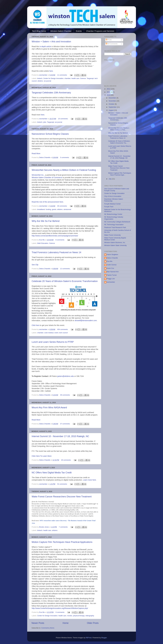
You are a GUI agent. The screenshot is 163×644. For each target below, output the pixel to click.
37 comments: (65, 424)
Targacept (90, 78)
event (56, 333)
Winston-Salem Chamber (61, 31)
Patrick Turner (112, 275)
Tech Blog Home (39, 31)
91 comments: (63, 484)
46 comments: (62, 206)
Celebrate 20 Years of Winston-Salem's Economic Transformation (65, 281)
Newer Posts (38, 623)
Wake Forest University (113, 235)
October (112, 104)
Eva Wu (110, 261)
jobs (45, 122)
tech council (63, 333)
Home (66, 623)
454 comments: (63, 329)
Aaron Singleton (113, 255)
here (51, 71)
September (113, 107)
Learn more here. (90, 480)
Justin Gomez (112, 265)
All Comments (112, 44)
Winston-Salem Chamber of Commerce (47, 177)
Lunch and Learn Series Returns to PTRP (53, 342)
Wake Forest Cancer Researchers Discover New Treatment (62, 497)
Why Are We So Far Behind (46, 221)
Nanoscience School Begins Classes (50, 134)
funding (48, 209)
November (113, 101)
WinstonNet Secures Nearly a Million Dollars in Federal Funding (64, 170)
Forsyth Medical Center (113, 204)
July (110, 179)
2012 (109, 89)
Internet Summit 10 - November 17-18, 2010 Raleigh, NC (60, 436)
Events (79, 31)
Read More (36, 153)
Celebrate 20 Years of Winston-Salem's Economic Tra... (119, 142)
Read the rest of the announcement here (47, 202)
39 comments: (65, 395)
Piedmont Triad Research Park (115, 228)
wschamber (111, 282)
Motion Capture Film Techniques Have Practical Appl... (120, 174)
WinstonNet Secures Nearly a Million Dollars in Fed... (119, 129)
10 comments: (63, 119)
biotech (40, 78)
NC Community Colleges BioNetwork (117, 222)
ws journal (47, 81)
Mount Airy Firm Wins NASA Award (49, 408)
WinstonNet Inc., (38, 175)
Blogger (104, 638)
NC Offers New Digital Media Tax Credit (52, 473)
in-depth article (45, 46)
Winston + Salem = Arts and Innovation (51, 42)
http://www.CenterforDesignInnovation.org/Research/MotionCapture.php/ (60, 608)
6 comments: (60, 612)
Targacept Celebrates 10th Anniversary (51, 93)
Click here (36, 325)
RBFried (89, 638)
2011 (109, 92)
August (111, 110)
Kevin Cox (110, 268)
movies (70, 616)
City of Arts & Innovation (113, 196)
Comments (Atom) (48, 628)
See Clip (35, 265)
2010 (109, 95)
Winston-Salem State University (116, 245)
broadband (41, 209)
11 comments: (62, 75)
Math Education (43, 243)
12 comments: (65, 269)
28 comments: (66, 460)
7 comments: (64, 527)
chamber (68, 78)
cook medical (49, 333)
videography (90, 616)
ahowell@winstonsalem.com (86, 320)
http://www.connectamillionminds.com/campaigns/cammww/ (55, 236)
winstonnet (67, 209)
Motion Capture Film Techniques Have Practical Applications (62, 542)
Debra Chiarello (112, 258)
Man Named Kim (113, 272)
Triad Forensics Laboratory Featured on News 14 (57, 252)
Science (83, 78)
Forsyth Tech (109, 207)
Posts (109, 40)
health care (75, 78)
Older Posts (93, 623)
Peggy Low (111, 279)
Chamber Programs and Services (100, 31)
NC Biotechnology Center (113, 214)
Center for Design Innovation (53, 78)
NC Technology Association (114, 225)
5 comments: (65, 158)
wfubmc (40, 81)
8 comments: (60, 240)
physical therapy (79, 616)
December (113, 98)
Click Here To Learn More (42, 456)
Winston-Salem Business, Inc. (115, 243)
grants (54, 209)
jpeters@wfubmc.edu (66, 376)
